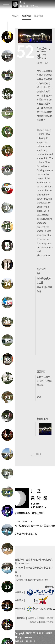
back (38, 454)
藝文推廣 (39, 16)
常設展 (15, 16)
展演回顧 (26, 16)
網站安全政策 (47, 622)
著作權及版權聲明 (37, 618)
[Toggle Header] (6, 4)
